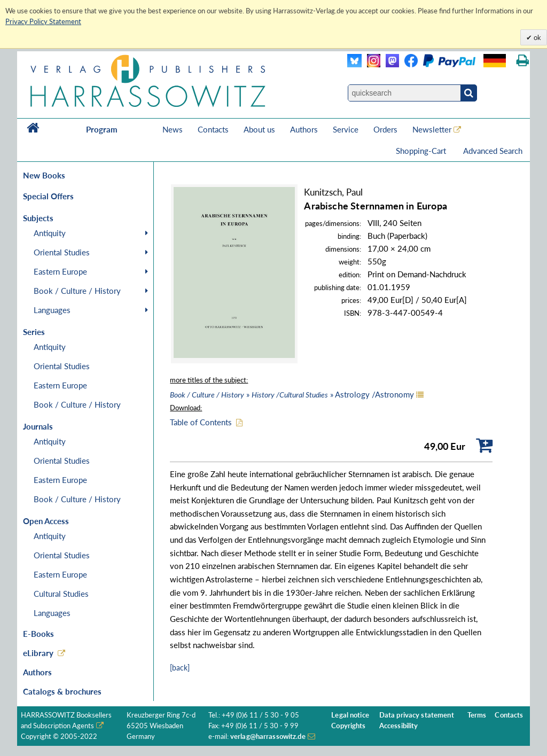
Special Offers (48, 196)
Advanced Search (493, 151)
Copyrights (348, 726)
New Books (44, 175)
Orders (385, 129)
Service (346, 129)
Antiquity (50, 233)
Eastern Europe (60, 271)
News (173, 129)
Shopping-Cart (422, 151)
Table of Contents (201, 422)
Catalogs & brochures (62, 691)
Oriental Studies (62, 252)
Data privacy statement (417, 715)
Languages (52, 310)
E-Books (38, 634)
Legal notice (350, 715)
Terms (477, 715)
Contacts (213, 129)
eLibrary (38, 653)
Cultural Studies (61, 594)
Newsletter (432, 129)
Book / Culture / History (77, 291)
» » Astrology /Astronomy (292, 394)
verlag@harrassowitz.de (268, 736)
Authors (304, 129)
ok (537, 37)
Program (102, 129)
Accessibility (399, 726)
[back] (180, 668)
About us (259, 129)
